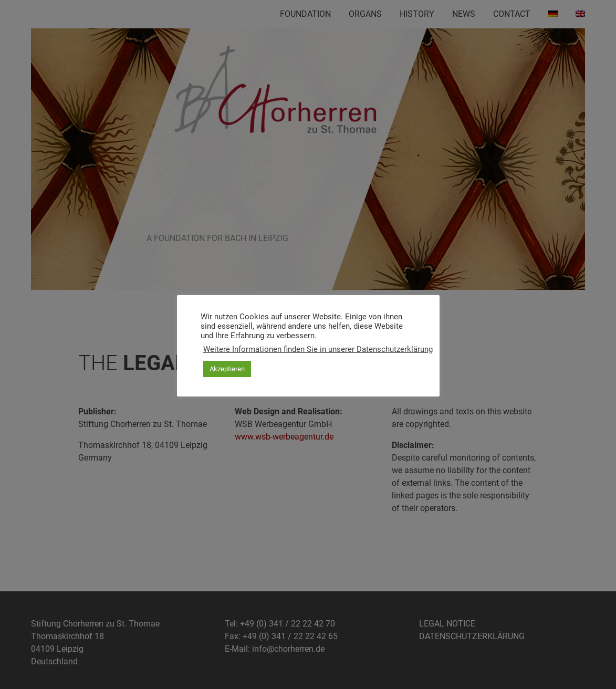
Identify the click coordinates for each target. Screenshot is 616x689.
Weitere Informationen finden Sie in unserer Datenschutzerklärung (318, 349)
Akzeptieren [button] (227, 369)
